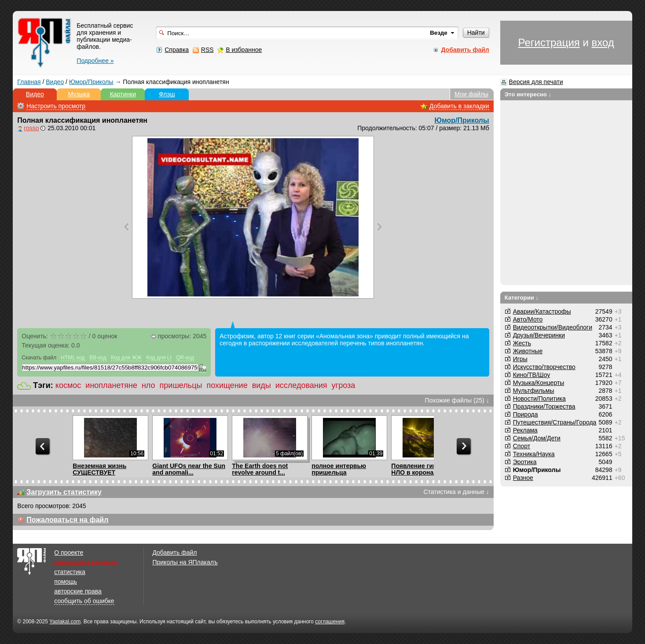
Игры (520, 359)
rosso (31, 128)
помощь (66, 582)
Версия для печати (536, 82)
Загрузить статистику (64, 492)
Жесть (522, 343)
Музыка (79, 94)
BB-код (98, 358)
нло (148, 385)
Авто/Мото (528, 319)
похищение (227, 385)
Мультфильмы (534, 391)
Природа (526, 414)
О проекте (69, 553)
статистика (70, 572)
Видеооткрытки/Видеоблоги (553, 327)
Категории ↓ (522, 298)
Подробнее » (95, 61)
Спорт (522, 446)
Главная (29, 82)
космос (68, 385)
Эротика (525, 462)
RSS (207, 50)
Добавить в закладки (459, 106)
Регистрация (549, 42)
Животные (528, 351)
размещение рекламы (86, 562)
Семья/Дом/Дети (537, 438)
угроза (344, 385)
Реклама (525, 430)
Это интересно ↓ (528, 94)
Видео (55, 82)
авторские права (78, 591)
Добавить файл (174, 553)
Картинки (123, 94)
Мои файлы (471, 94)
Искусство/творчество (544, 367)
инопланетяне (111, 385)
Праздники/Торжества (544, 406)
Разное (523, 478)
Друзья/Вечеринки (539, 335)
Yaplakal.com (65, 622)
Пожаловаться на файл (67, 520)
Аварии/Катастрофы (542, 311)
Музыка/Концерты (539, 383)
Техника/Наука (534, 454)
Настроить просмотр (56, 106)
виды (262, 385)
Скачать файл (39, 358)
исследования (301, 385)
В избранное (244, 50)
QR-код (185, 358)
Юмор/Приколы (91, 82)
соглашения (330, 622)
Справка (177, 50)
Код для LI (159, 358)
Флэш (167, 94)
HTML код (73, 358)
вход (603, 42)
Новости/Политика (539, 399)
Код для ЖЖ (126, 358)
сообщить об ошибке (84, 601)
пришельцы (181, 385)
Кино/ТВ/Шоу (532, 375)
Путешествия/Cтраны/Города (555, 422)
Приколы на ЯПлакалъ (185, 562)
